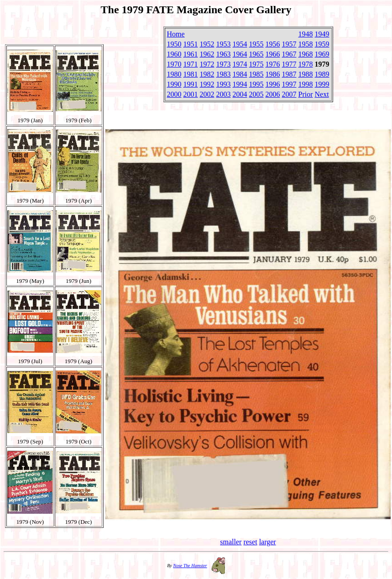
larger (268, 542)
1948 (306, 34)
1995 (256, 84)
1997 (289, 84)
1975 (256, 64)
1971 (191, 64)
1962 (207, 54)
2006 (273, 94)
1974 (240, 64)
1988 (306, 74)
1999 (322, 84)
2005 (256, 94)
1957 (289, 44)
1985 (256, 74)
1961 (191, 54)
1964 (240, 54)
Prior (306, 94)
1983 (224, 74)
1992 (207, 84)
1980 (174, 74)
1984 (240, 74)
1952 (207, 44)
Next (322, 94)
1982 (207, 74)
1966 (273, 54)
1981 (191, 74)
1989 (322, 74)
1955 (256, 44)
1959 (322, 44)
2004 (240, 94)
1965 (256, 54)
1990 (174, 84)
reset (250, 542)
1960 (174, 54)
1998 (306, 84)
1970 (174, 64)
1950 (174, 44)
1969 (322, 54)
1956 (273, 44)
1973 (224, 64)
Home (176, 34)
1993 (224, 84)
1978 (306, 64)
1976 (273, 64)
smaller (231, 542)
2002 (207, 94)
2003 (224, 94)
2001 (191, 94)
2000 (174, 94)
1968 (306, 54)
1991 (191, 84)
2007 (289, 94)
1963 (224, 54)
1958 (306, 44)
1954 (240, 44)
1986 (273, 74)
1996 (273, 84)
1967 (289, 54)
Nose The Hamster (190, 566)
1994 (240, 84)
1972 (207, 64)
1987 (289, 74)
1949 (322, 34)
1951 (191, 44)
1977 (289, 64)
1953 (224, 44)
